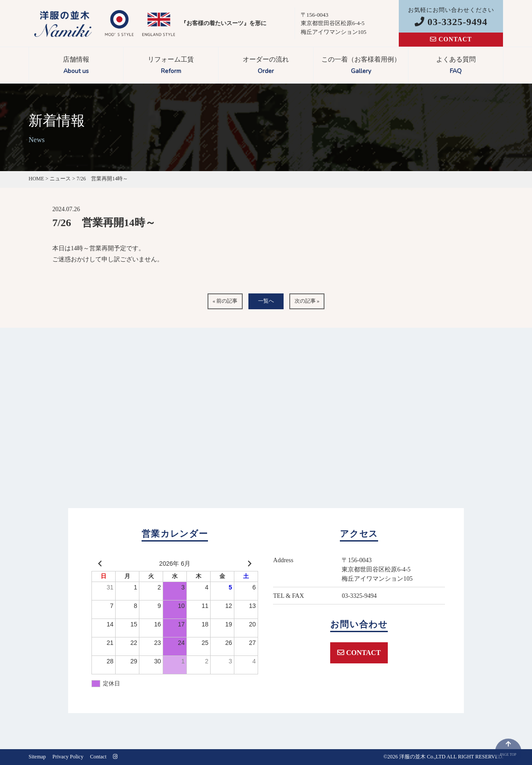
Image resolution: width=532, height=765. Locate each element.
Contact (98, 757)
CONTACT (451, 39)
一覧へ (266, 301)
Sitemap (37, 757)
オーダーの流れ (266, 66)
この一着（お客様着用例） (361, 66)
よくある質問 (456, 66)
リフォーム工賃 (171, 66)
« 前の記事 (225, 301)
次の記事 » (307, 301)
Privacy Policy (68, 757)
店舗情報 (76, 66)
